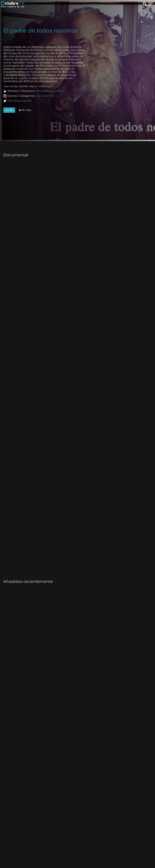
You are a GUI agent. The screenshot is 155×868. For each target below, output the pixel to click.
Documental (45, 96)
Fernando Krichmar (49, 91)
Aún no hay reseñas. (29, 86)
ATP (10, 101)
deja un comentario (41, 86)
